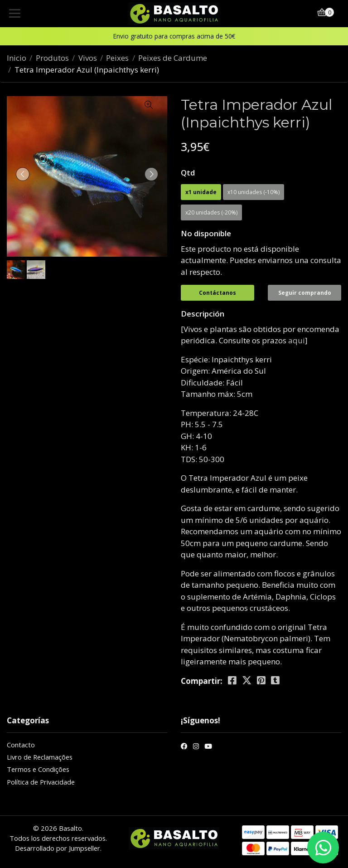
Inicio (17, 58)
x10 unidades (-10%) (254, 192)
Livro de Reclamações (40, 757)
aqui (297, 340)
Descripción (203, 314)
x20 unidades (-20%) (211, 212)
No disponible (206, 233)
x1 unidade (201, 192)
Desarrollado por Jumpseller (58, 848)
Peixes (117, 58)
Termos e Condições (38, 769)
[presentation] (23, 174)
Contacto (21, 745)
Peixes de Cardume (173, 58)
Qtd (188, 173)
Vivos (88, 58)
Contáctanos (217, 293)
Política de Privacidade (41, 782)
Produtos (52, 58)
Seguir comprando (305, 293)
